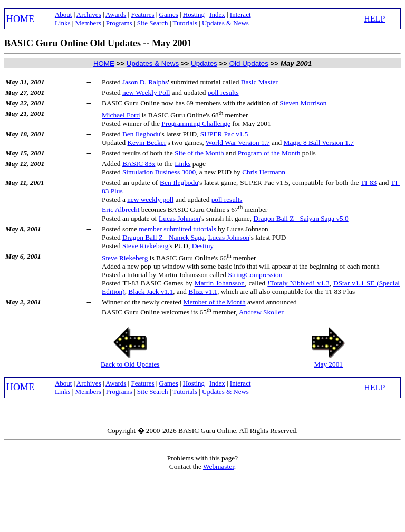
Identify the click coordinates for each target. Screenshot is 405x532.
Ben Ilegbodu (141, 134)
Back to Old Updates (130, 364)
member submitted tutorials (177, 229)
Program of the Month (269, 153)
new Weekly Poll (146, 92)
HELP (374, 19)
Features (142, 14)
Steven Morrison (303, 103)
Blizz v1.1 (203, 292)
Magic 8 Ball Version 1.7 (319, 142)
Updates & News (225, 23)
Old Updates (249, 63)
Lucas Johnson (180, 218)
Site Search (153, 23)
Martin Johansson (220, 283)
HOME (20, 19)
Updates (204, 63)
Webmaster (219, 466)
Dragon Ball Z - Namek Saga (163, 237)
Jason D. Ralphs (145, 82)
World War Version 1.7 (238, 142)
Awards (116, 14)
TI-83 (369, 183)
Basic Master (259, 82)
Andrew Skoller (261, 313)
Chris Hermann (264, 172)
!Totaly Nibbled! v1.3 (298, 283)
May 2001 (329, 364)
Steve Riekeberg (145, 246)
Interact (240, 14)
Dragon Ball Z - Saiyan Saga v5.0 (301, 218)
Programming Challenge (196, 124)
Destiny (203, 246)
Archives (89, 14)
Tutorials (185, 23)
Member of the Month (215, 302)
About (64, 14)
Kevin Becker (147, 142)
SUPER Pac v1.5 (224, 134)
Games (169, 14)
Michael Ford (121, 115)
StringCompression (255, 275)
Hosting (194, 14)
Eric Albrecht (120, 210)
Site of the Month (199, 153)
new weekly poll (150, 199)
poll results (223, 92)
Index (217, 14)
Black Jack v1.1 (151, 292)
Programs (119, 23)
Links (63, 23)
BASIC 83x (139, 164)
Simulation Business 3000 (159, 172)
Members (88, 23)
